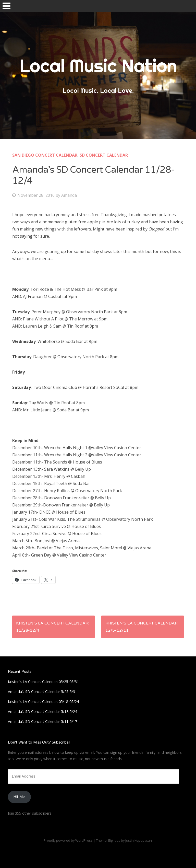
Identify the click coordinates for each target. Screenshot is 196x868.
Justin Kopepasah (139, 840)
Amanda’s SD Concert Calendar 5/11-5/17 (42, 721)
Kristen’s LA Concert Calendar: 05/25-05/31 (43, 682)
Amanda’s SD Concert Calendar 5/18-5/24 (42, 711)
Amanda (69, 195)
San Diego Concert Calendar (45, 155)
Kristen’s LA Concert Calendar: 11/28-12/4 (53, 627)
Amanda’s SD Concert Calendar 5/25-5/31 (42, 692)
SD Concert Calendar (104, 155)
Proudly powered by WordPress (68, 840)
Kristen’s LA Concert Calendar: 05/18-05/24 (43, 702)
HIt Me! (19, 797)
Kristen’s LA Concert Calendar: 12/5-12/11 (142, 627)
